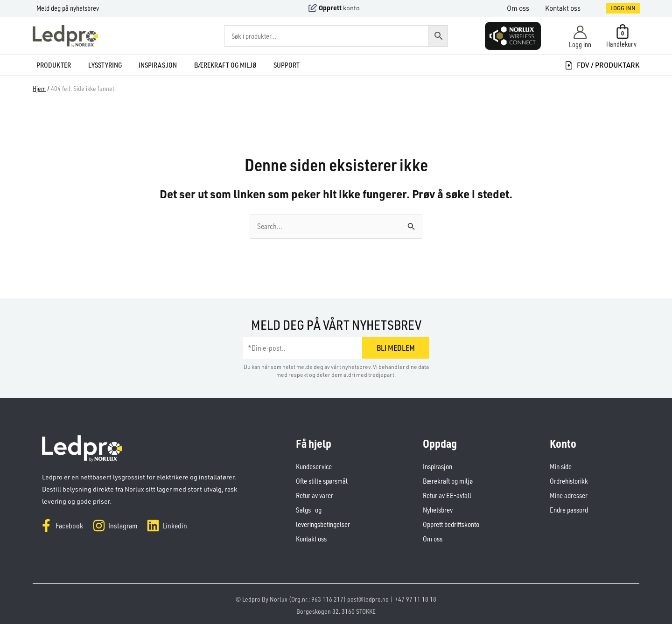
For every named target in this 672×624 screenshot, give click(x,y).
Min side (560, 466)
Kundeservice (314, 466)
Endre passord (569, 508)
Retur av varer (315, 494)
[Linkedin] (167, 526)
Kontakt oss (567, 8)
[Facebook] (61, 526)
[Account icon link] (580, 36)
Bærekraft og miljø (448, 480)
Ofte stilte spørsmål (322, 480)
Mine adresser (568, 494)
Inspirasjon (437, 466)
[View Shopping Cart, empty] (622, 36)
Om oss (524, 8)
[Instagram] (115, 526)
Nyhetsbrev (438, 508)
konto (351, 8)
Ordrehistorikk (569, 480)
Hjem (39, 88)
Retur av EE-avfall (447, 494)
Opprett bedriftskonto (451, 522)
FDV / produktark (602, 65)
